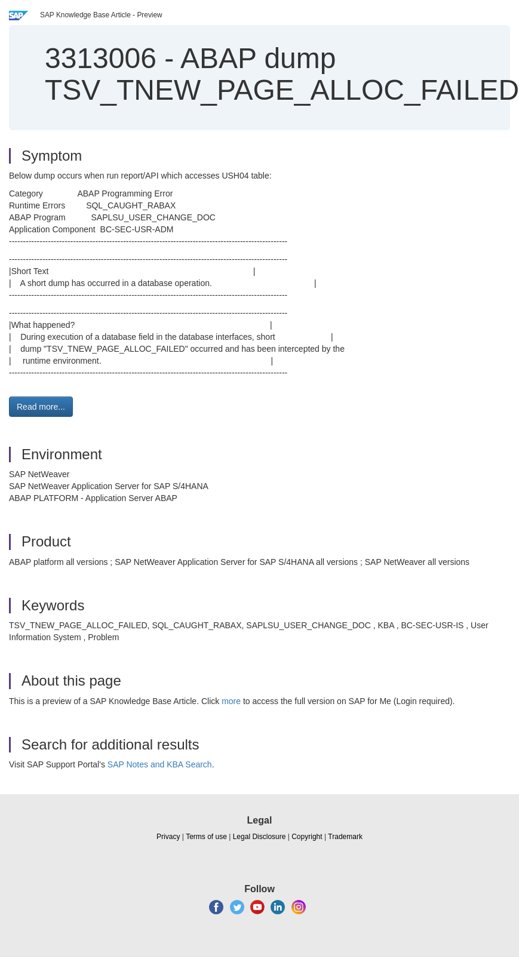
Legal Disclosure (259, 837)
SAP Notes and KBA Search (160, 764)
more (231, 701)
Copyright (307, 837)
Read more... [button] (41, 407)
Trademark (345, 837)
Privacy (168, 837)
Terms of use (206, 837)
